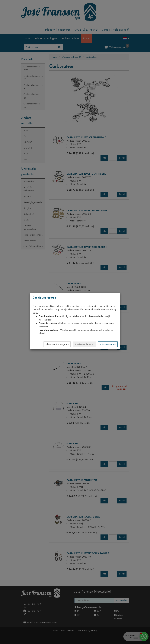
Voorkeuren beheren (84, 344)
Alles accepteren (108, 344)
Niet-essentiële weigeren (57, 344)
